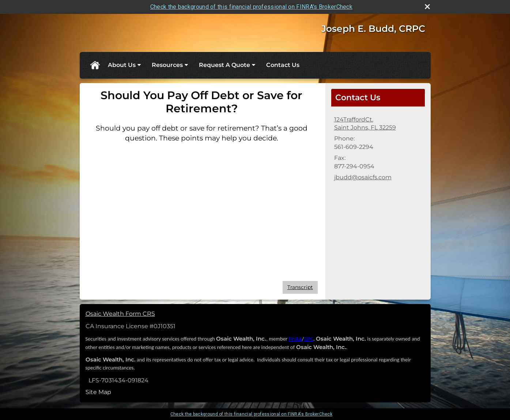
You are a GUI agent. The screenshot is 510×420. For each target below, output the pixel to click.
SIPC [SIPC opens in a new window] (309, 339)
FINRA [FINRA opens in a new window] (295, 339)
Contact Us (283, 65)
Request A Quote (224, 65)
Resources (167, 65)
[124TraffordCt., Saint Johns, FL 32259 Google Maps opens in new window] (365, 124)
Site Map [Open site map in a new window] (98, 392)
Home (95, 65)
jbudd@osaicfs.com (363, 177)
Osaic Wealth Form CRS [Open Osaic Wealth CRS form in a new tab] (120, 314)
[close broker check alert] (427, 7)
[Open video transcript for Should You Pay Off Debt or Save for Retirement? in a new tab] (300, 287)
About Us (122, 65)
